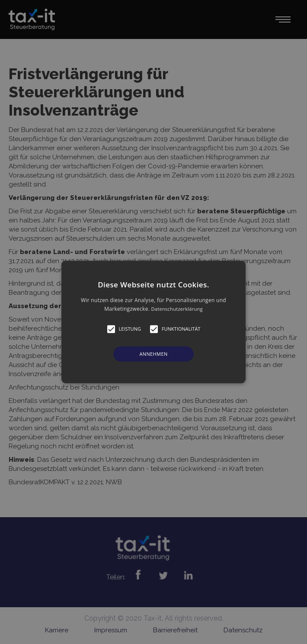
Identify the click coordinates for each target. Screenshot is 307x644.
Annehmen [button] (153, 354)
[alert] (153, 322)
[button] (153, 322)
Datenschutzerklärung (177, 309)
